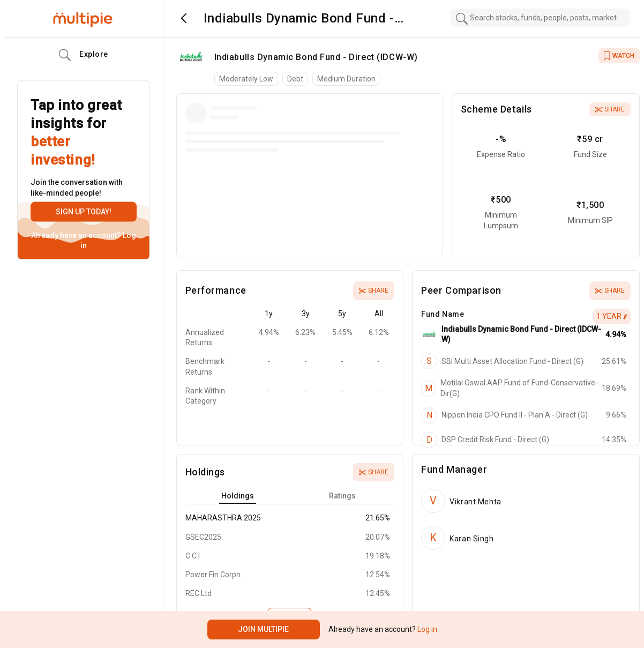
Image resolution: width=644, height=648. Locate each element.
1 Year (612, 316)
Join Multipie (263, 629)
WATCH (619, 56)
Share (610, 109)
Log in (426, 629)
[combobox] (540, 18)
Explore (84, 55)
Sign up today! (84, 212)
